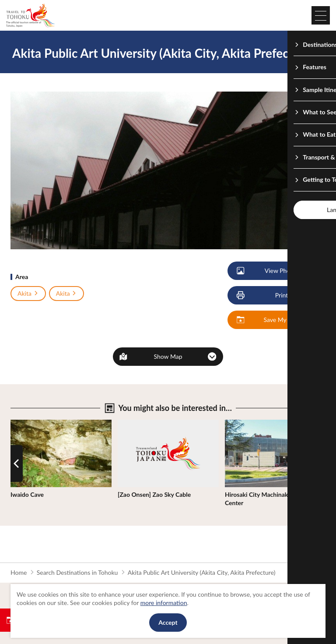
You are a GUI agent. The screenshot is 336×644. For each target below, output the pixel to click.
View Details (27, 423)
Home (19, 572)
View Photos (268, 271)
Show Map (168, 356)
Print (263, 295)
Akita (28, 294)
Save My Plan (269, 320)
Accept (168, 622)
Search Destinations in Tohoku (77, 572)
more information (164, 603)
